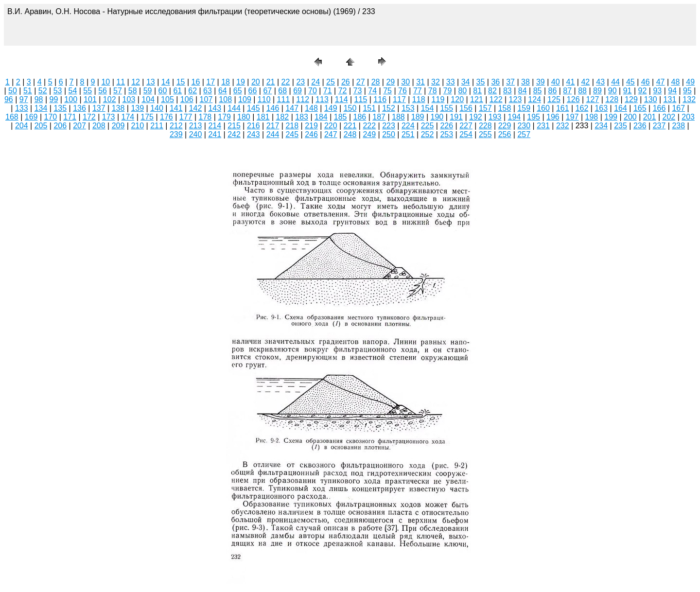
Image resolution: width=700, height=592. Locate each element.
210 (137, 126)
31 (420, 82)
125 (554, 99)
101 (90, 99)
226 (446, 126)
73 (358, 91)
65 (238, 91)
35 (481, 82)
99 (53, 99)
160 (543, 108)
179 (224, 117)
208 (99, 126)
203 (688, 117)
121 (477, 99)
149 (331, 108)
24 (315, 82)
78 (433, 91)
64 (223, 91)
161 (563, 108)
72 (343, 91)
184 (321, 117)
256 (505, 134)
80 (462, 91)
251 (408, 134)
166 (659, 108)
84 (523, 91)
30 (405, 82)
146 (273, 108)
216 (254, 126)
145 (254, 108)
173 (109, 117)
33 (451, 82)
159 (524, 108)
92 (643, 91)
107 (206, 99)
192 (476, 117)
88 (582, 91)
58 (133, 91)
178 (205, 117)
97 (24, 99)
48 (676, 82)
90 (612, 91)
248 (350, 134)
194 (515, 117)
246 (311, 134)
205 (41, 126)
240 (196, 134)
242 (234, 134)
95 (687, 91)
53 (58, 91)
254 (466, 134)
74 (372, 91)
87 (567, 91)
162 (582, 108)
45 (630, 82)
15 (181, 82)
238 (678, 126)
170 (51, 117)
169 (31, 117)
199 (611, 117)
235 (621, 126)
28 (376, 82)
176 (166, 117)
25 (331, 82)
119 (438, 99)
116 (380, 99)
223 (389, 126)
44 (615, 82)
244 (273, 134)
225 (428, 126)
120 (457, 99)
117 (399, 99)
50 (13, 91)
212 (176, 126)
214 (215, 126)
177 (186, 117)
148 (311, 108)
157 (485, 108)
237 (659, 126)
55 (87, 91)
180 (244, 117)
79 (448, 91)
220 (331, 126)
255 (485, 134)
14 (166, 82)
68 (282, 91)
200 (630, 117)
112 (303, 99)
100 (71, 99)
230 (524, 126)
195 (534, 117)
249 (369, 134)
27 (361, 82)
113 (322, 99)
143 (215, 108)
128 (612, 99)
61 (177, 91)
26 (346, 82)
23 (300, 82)
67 (267, 91)
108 (225, 99)
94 (672, 91)
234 (601, 126)
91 (628, 91)
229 (505, 126)
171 (70, 117)
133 (22, 108)
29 (390, 82)
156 (466, 108)
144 (234, 108)
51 (28, 91)
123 (516, 99)
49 (690, 82)
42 (585, 82)
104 (148, 99)
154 (428, 108)
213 (196, 126)
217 (273, 126)
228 (485, 126)
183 (302, 117)
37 (510, 82)
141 (176, 108)
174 (128, 117)
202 (669, 117)
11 (121, 82)
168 (12, 117)
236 (640, 126)
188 (398, 117)
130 (651, 99)
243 (254, 134)
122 (496, 99)
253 (446, 134)
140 (157, 108)
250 (389, 134)
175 (147, 117)
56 (103, 91)
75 (387, 91)
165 (640, 108)
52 (43, 91)
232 (563, 126)
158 (505, 108)
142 (196, 108)
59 (148, 91)
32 (436, 82)
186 (360, 117)
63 (208, 91)
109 (245, 99)
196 (553, 117)
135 (60, 108)
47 (661, 82)
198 (592, 117)
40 (556, 82)
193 (495, 117)
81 (477, 91)
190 (437, 117)
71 (328, 91)
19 (241, 82)
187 (379, 117)
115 (361, 99)
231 (543, 126)
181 (263, 117)
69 (297, 91)
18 (226, 82)
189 (418, 117)
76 (402, 91)
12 (136, 82)
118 (419, 99)
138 (118, 108)
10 (105, 82)
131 (670, 99)
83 (507, 91)
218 (292, 126)
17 (210, 82)
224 (408, 126)
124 (534, 99)
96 (9, 99)
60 (163, 91)
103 (129, 99)
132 (689, 99)
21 (271, 82)
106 (187, 99)
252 (428, 134)
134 (41, 108)
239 (176, 134)
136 (79, 108)
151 (369, 108)
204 (22, 126)
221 (350, 126)
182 (283, 117)
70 (313, 91)
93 (657, 91)
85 (538, 91)
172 (89, 117)
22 (286, 82)
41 (571, 82)
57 (118, 91)
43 (600, 82)
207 (79, 126)
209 (118, 126)
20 (256, 82)
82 (492, 91)
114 (341, 99)
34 (466, 82)
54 (72, 91)
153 (408, 108)
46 (646, 82)
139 (137, 108)
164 (621, 108)
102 (110, 99)
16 (196, 82)
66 (253, 91)
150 (350, 108)
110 (264, 99)
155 (446, 108)
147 (292, 108)
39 (541, 82)
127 (593, 99)
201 (650, 117)
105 (167, 99)
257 (524, 134)
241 (215, 134)
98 (39, 99)
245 (292, 134)
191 (456, 117)
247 (331, 134)
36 (495, 82)
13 (151, 82)
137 (99, 108)
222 (369, 126)
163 (601, 108)
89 (597, 91)
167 (678, 108)
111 (284, 99)
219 (311, 126)
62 (192, 91)
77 (418, 91)
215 (234, 126)
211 (157, 126)
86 (552, 91)
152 (389, 108)
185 (341, 117)
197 (572, 117)
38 (525, 82)
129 (631, 99)
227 (466, 126)
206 (60, 126)
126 (573, 99)
